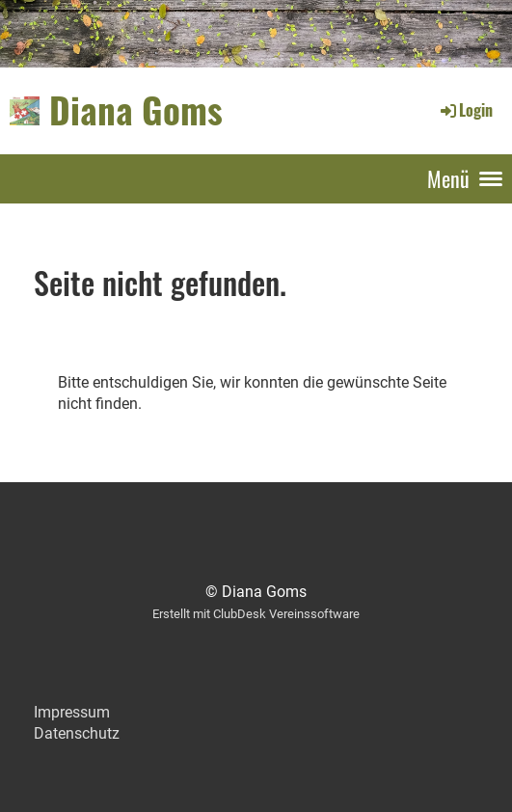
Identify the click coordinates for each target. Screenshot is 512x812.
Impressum (72, 712)
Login (465, 110)
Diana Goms (136, 110)
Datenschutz (77, 733)
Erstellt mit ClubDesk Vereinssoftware (256, 614)
